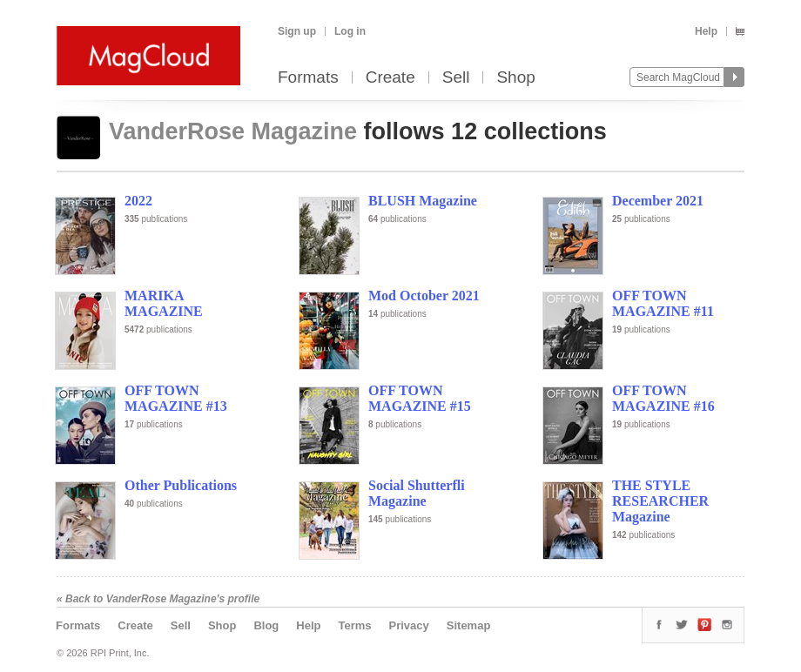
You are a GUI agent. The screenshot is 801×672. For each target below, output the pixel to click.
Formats (308, 78)
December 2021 (658, 201)
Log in (350, 31)
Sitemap (469, 625)
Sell (456, 78)
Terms (354, 625)
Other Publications (181, 485)
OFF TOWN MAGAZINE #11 (663, 303)
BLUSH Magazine (423, 201)
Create (390, 78)
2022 (138, 201)
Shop (515, 78)
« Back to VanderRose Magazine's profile (158, 599)
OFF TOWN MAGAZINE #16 (663, 398)
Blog (266, 625)
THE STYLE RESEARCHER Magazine (660, 501)
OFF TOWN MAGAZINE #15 (420, 398)
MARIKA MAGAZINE (164, 303)
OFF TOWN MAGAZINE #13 (176, 398)
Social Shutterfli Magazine (417, 493)
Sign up (297, 31)
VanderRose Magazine (236, 131)
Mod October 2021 (424, 296)
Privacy (409, 625)
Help (706, 31)
